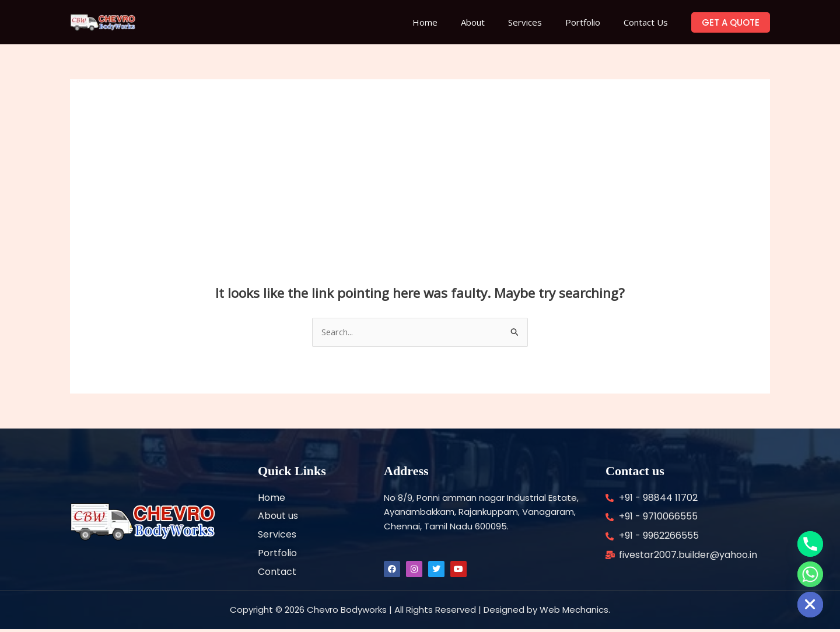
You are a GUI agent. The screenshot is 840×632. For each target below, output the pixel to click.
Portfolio (591, 22)
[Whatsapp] (810, 574)
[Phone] (810, 544)
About (493, 22)
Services (540, 22)
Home (451, 22)
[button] (731, 22)
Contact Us (649, 22)
